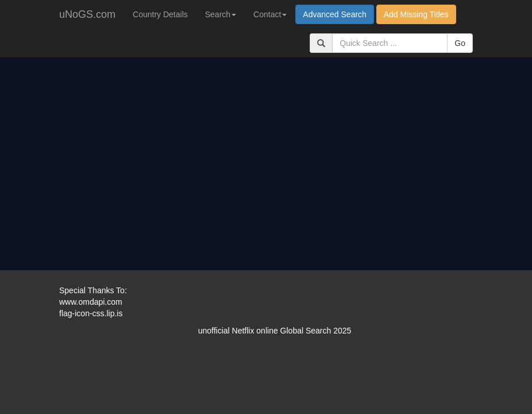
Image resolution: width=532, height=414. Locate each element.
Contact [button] (270, 14)
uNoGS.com (87, 14)
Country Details (160, 14)
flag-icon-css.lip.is (91, 313)
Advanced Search (335, 14)
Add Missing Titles (416, 14)
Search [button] (221, 14)
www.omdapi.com (91, 302)
